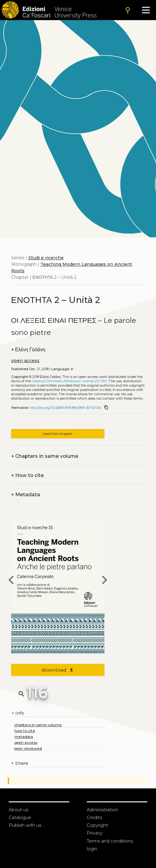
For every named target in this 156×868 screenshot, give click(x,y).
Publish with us (25, 825)
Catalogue (20, 818)
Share (20, 763)
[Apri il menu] (146, 10)
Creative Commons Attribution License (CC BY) (69, 381)
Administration (102, 810)
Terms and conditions (110, 841)
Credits (94, 818)
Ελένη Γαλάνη (28, 350)
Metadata (26, 495)
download (58, 670)
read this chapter (58, 434)
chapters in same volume (38, 725)
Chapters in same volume (45, 456)
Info (18, 713)
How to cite (28, 475)
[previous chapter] (11, 581)
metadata (24, 736)
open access (25, 361)
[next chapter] (104, 581)
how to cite (25, 731)
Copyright (97, 825)
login (92, 849)
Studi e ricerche (46, 258)
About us (18, 810)
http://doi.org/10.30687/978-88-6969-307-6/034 (65, 408)
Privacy (95, 833)
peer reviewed (28, 748)
